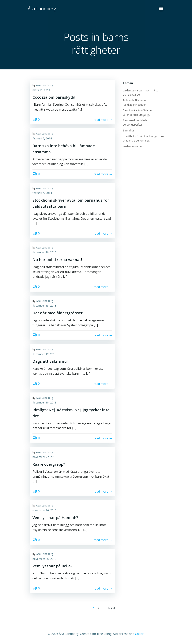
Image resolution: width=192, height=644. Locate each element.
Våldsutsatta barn (133, 146)
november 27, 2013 (44, 457)
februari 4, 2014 (42, 193)
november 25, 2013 (44, 559)
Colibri (140, 634)
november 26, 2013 (44, 510)
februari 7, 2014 (42, 138)
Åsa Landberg (45, 85)
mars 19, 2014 (41, 90)
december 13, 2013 (44, 305)
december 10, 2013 (44, 402)
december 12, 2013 (44, 354)
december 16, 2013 (44, 252)
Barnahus (129, 130)
